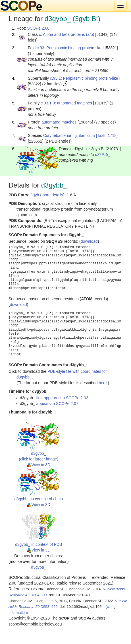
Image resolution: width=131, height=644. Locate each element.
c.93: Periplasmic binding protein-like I (70, 48)
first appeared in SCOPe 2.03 (62, 398)
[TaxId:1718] (107, 135)
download (89, 241)
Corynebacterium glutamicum (69, 135)
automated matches (59, 122)
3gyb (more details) (47, 195)
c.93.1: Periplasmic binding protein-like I (85, 78)
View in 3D (39, 465)
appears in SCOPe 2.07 (57, 404)
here (103, 383)
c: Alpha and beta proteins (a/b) (67, 34)
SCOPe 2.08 (38, 28)
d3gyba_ (39, 567)
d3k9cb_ (103, 155)
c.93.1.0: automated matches (66, 103)
